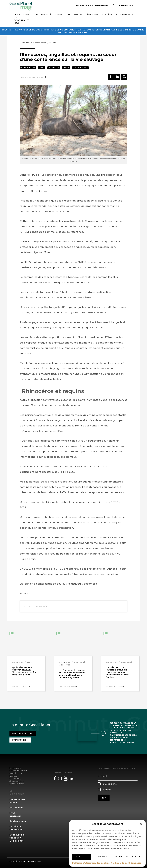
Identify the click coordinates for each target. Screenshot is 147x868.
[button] (141, 824)
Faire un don (126, 5)
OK (104, 798)
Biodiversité (43, 15)
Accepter (82, 857)
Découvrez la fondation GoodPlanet (17, 838)
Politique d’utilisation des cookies (91, 863)
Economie (54, 68)
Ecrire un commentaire (36, 606)
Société (107, 15)
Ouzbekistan (80, 68)
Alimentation (125, 15)
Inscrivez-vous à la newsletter (92, 5)
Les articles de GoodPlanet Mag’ (22, 19)
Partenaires (16, 808)
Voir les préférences (128, 857)
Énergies (92, 15)
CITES (42, 68)
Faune (66, 68)
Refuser (102, 857)
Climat (60, 15)
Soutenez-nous (18, 821)
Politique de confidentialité (126, 863)
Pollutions (75, 15)
